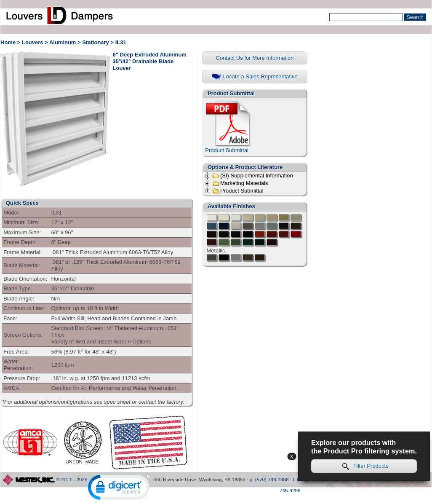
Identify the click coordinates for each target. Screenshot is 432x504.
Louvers (33, 42)
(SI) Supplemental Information (253, 176)
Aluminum (63, 42)
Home (8, 42)
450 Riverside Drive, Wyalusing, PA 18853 (199, 479)
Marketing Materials (240, 183)
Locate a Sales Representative (255, 77)
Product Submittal (229, 126)
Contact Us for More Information (255, 58)
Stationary (96, 42)
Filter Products (365, 466)
